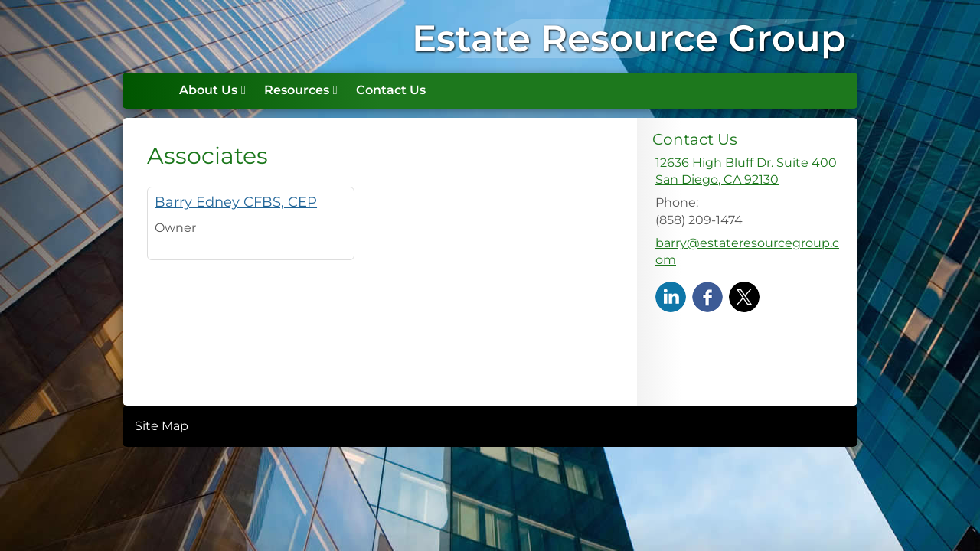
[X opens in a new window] (744, 296)
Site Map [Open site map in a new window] (162, 426)
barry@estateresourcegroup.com (747, 251)
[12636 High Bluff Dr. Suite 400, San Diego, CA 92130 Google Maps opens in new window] (746, 172)
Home (154, 90)
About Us (208, 90)
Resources (297, 90)
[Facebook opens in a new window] (707, 296)
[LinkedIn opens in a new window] (671, 296)
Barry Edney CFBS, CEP (236, 202)
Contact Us (391, 90)
